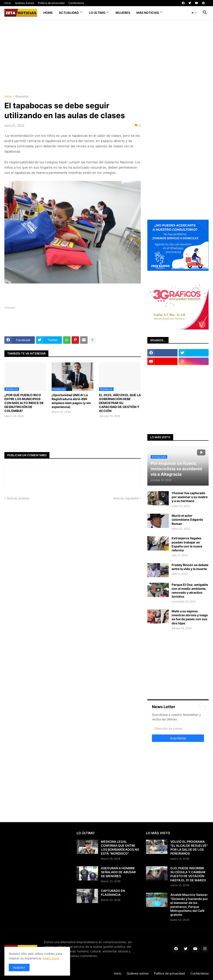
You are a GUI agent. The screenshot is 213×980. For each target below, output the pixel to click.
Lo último (97, 13)
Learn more (51, 958)
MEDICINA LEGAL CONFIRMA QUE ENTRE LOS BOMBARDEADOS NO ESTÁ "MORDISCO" (120, 848)
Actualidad (69, 13)
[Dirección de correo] (178, 729)
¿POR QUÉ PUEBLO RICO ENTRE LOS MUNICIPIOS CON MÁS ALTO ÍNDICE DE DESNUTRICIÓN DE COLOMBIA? (24, 403)
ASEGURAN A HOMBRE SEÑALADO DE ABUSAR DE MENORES (118, 872)
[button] (194, 13)
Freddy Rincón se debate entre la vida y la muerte (190, 567)
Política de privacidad (51, 3)
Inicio (8, 3)
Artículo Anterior (18, 498)
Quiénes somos (138, 973)
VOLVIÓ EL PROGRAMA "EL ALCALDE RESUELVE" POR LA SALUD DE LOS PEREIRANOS (189, 848)
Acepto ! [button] (19, 967)
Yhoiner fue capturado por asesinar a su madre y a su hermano (190, 497)
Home (48, 13)
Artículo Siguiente (126, 498)
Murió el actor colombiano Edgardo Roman (187, 519)
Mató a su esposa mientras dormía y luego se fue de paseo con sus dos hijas (190, 617)
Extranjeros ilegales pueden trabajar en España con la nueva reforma (187, 544)
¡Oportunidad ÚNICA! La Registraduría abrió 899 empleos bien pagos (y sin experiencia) (71, 401)
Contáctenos (76, 3)
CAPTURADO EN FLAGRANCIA (113, 893)
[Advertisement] (109, 57)
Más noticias (148, 13)
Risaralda (22, 97)
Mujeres (123, 13)
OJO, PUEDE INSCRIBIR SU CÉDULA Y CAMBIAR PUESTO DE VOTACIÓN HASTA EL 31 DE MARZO (188, 874)
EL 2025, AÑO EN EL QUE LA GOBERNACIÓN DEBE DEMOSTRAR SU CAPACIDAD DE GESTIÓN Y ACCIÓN (120, 403)
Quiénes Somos (24, 3)
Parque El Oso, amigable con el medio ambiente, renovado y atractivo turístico (190, 591)
